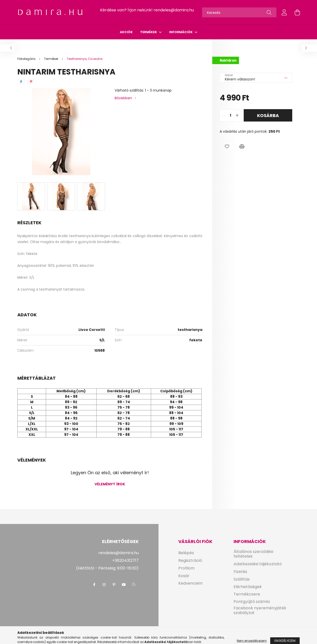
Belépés (186, 553)
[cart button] (297, 12)
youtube (124, 585)
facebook (94, 585)
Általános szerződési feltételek (253, 554)
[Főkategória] (27, 59)
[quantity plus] (237, 115)
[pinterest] (31, 82)
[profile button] (284, 12)
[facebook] (21, 82)
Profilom (186, 568)
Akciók (126, 32)
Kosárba (268, 115)
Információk (181, 32)
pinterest (114, 585)
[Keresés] (239, 12)
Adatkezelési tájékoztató (258, 564)
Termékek (149, 32)
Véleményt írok (110, 484)
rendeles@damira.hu (174, 10)
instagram (104, 585)
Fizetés (240, 572)
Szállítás (242, 579)
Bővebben (123, 98)
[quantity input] (230, 115)
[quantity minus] (224, 115)
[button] (227, 147)
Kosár (184, 576)
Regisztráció (190, 560)
